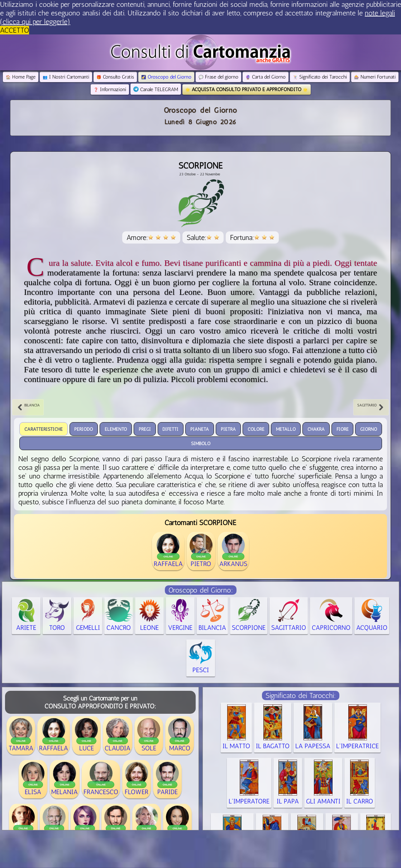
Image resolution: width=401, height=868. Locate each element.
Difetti (170, 429)
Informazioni (110, 89)
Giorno (369, 429)
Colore (256, 429)
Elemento (116, 429)
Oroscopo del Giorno (166, 77)
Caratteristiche (44, 429)
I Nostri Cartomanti (66, 77)
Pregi (145, 429)
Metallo (286, 429)
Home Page (21, 77)
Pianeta (200, 429)
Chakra (316, 429)
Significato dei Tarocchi (320, 77)
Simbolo (201, 443)
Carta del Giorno (266, 77)
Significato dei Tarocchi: (301, 695)
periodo (83, 429)
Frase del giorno (218, 77)
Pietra (228, 429)
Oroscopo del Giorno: (201, 590)
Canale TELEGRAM (156, 89)
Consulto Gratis (115, 77)
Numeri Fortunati (375, 77)
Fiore (343, 429)
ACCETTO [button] (15, 30)
